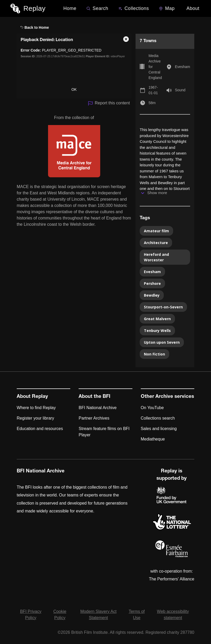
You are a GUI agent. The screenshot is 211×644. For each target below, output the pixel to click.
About (193, 8)
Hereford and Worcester (156, 257)
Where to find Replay (36, 408)
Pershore (152, 283)
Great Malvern (157, 319)
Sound (180, 90)
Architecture (156, 243)
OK (74, 89)
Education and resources (40, 429)
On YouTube (152, 408)
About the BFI (95, 397)
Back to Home (34, 27)
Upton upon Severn (162, 342)
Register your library (35, 418)
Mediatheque (153, 439)
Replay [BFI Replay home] (34, 8)
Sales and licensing (159, 429)
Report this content (109, 103)
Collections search (158, 418)
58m (152, 103)
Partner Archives (94, 418)
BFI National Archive (98, 408)
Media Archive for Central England (155, 67)
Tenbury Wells (157, 331)
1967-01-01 (153, 90)
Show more (157, 193)
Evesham (183, 67)
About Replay (32, 397)
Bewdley (152, 295)
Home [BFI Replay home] (70, 8)
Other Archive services (167, 397)
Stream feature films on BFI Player (104, 432)
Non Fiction (154, 354)
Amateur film (156, 231)
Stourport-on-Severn (163, 307)
